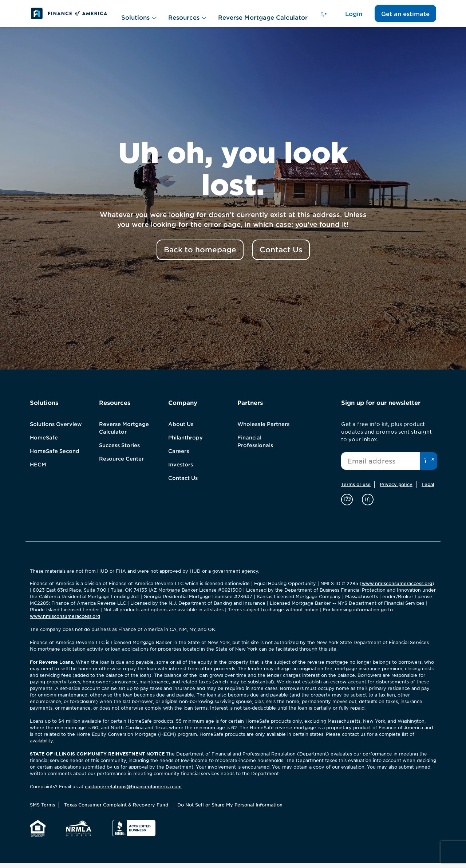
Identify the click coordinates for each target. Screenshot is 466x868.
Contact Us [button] (281, 255)
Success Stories (119, 450)
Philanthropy (185, 443)
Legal (428, 490)
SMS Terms (42, 810)
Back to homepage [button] (200, 255)
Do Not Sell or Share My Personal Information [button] (230, 810)
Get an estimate (405, 17)
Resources (187, 16)
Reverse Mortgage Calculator (263, 16)
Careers (179, 456)
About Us (181, 429)
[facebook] (348, 504)
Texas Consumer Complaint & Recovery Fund (116, 810)
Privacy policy (396, 490)
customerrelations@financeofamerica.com (133, 792)
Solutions (139, 16)
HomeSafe (44, 443)
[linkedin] (368, 504)
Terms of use (356, 490)
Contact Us (183, 483)
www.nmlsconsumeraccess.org (397, 589)
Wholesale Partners (263, 429)
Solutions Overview (56, 429)
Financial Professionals (255, 447)
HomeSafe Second (55, 456)
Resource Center (121, 464)
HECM (38, 470)
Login (354, 17)
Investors (181, 470)
